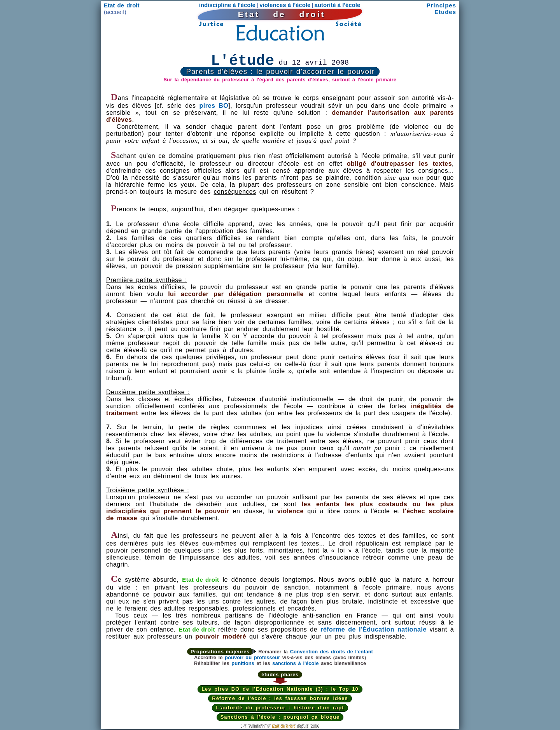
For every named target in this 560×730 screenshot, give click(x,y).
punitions (243, 663)
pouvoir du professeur (252, 657)
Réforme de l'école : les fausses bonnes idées (280, 698)
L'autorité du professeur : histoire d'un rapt (280, 708)
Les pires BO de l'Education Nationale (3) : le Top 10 (280, 689)
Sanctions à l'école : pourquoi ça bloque (280, 717)
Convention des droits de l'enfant (332, 652)
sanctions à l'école (295, 663)
